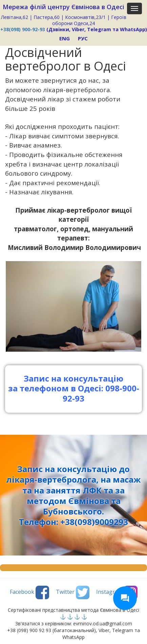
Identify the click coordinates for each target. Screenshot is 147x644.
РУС (83, 38)
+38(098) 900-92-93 (23, 29)
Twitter (73, 592)
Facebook (29, 592)
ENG (65, 38)
